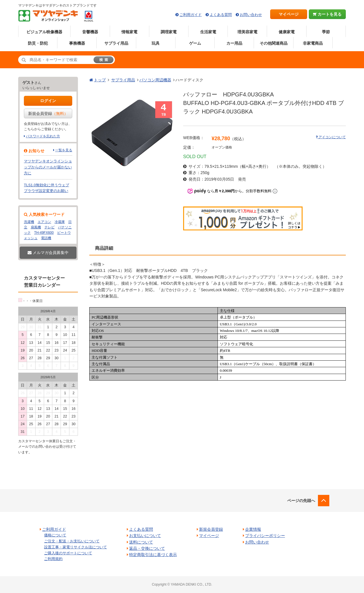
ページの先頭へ (301, 501)
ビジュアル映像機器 (44, 32)
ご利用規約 (53, 559)
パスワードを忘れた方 (43, 136)
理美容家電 (247, 32)
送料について (141, 542)
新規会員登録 (48, 113)
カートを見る (327, 14)
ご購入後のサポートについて (68, 553)
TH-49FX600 (44, 233)
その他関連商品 (274, 43)
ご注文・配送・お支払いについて (72, 541)
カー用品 (234, 43)
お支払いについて (145, 536)
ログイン (48, 101)
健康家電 (287, 32)
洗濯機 (29, 222)
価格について (55, 535)
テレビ (49, 227)
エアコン (44, 222)
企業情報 (253, 529)
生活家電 (208, 32)
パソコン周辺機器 (155, 80)
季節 (326, 32)
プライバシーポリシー (265, 536)
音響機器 (90, 32)
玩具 (156, 43)
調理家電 (169, 32)
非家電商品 (313, 43)
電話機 (46, 238)
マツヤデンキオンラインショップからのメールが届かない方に (48, 167)
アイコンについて (331, 137)
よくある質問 (221, 15)
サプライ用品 (116, 43)
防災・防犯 (38, 43)
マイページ (289, 14)
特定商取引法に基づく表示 (153, 555)
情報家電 (129, 32)
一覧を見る (64, 150)
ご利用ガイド (191, 15)
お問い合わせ (251, 15)
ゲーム (195, 43)
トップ (100, 80)
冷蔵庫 (60, 222)
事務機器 (77, 43)
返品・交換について (147, 548)
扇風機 (36, 227)
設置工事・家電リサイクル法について (76, 547)
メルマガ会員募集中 (48, 253)
